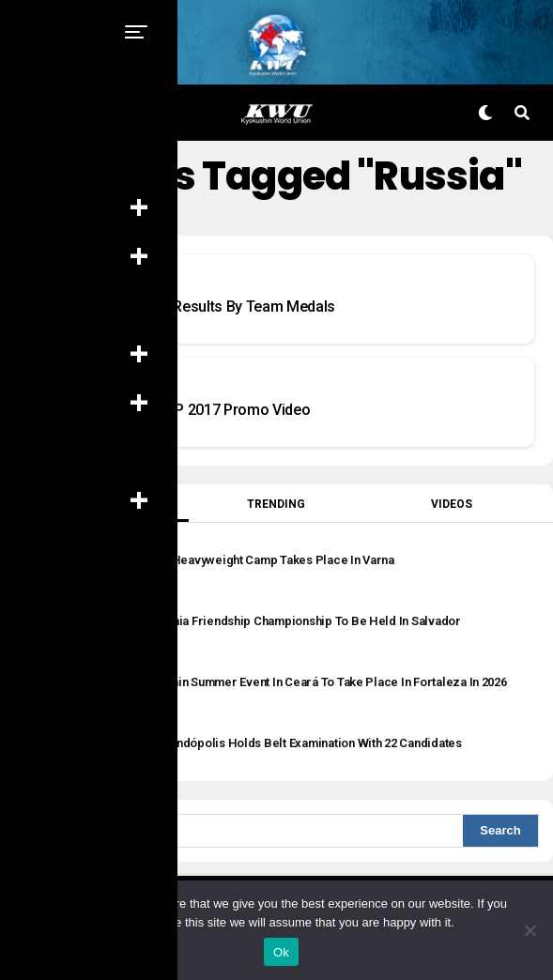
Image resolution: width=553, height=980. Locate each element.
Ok (281, 952)
